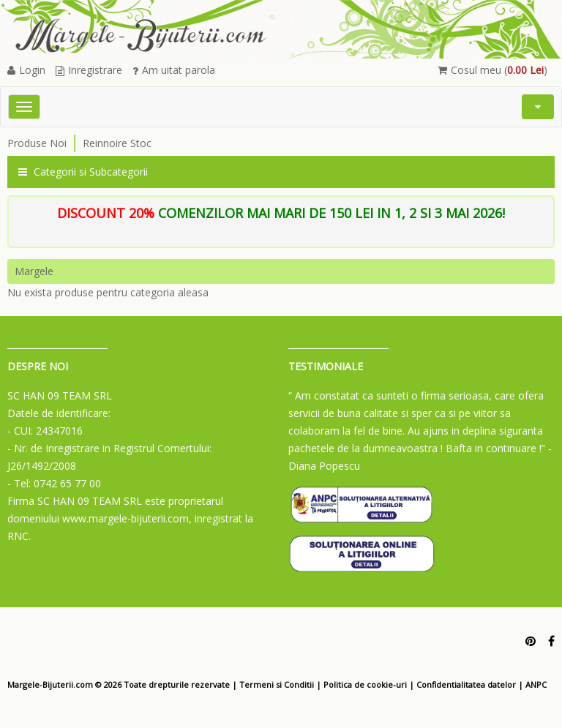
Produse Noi (37, 143)
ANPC (536, 684)
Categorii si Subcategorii (83, 172)
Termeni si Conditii (277, 684)
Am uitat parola (174, 70)
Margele (34, 271)
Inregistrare (89, 70)
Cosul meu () (492, 70)
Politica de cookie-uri (365, 684)
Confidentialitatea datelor (466, 684)
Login (26, 70)
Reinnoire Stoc (117, 143)
